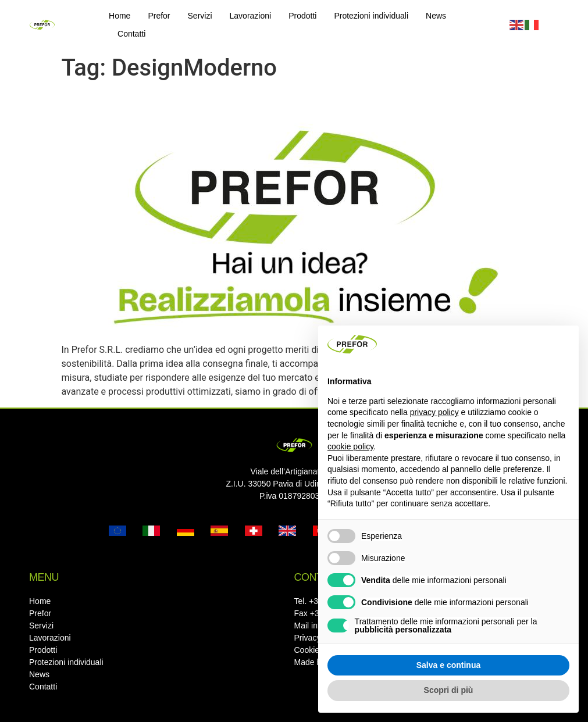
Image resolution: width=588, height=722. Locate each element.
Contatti (131, 34)
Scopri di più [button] (449, 690)
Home (120, 16)
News (436, 16)
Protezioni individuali (371, 16)
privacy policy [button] (434, 412)
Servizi (200, 16)
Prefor (159, 16)
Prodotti (302, 16)
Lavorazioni (251, 16)
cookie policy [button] (350, 446)
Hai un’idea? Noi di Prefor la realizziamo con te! (257, 102)
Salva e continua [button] (448, 665)
